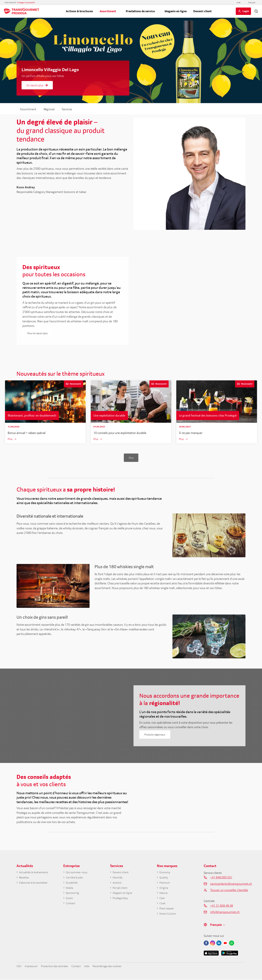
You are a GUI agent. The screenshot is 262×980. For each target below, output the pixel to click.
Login (246, 11)
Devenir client (202, 11)
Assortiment (108, 11)
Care (162, 900)
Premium (165, 883)
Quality (164, 878)
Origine (164, 889)
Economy (166, 873)
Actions (118, 883)
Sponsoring (73, 894)
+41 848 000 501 (221, 878)
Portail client (121, 889)
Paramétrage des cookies (116, 966)
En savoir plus (37, 85)
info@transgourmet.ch (225, 912)
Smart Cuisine (168, 916)
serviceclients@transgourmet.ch (228, 884)
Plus (10, 439)
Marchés (118, 878)
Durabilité (72, 883)
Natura (164, 894)
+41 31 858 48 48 (222, 906)
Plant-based (167, 910)
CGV (19, 966)
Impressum (32, 966)
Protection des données (58, 966)
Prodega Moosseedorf (26, 3)
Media (70, 889)
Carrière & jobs (75, 878)
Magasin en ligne (176, 11)
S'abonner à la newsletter (35, 883)
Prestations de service (140, 11)
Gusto (70, 900)
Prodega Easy (121, 900)
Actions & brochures (79, 11)
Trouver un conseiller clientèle (228, 890)
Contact (71, 905)
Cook (163, 905)
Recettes (25, 878)
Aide (239, 3)
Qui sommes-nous (78, 873)
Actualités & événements (35, 873)
